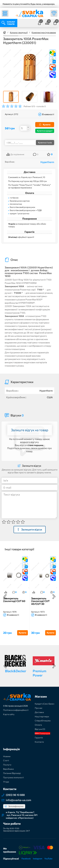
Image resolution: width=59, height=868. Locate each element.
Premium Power (39, 673)
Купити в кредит (45, 131)
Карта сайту (9, 714)
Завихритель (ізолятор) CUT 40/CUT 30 (40, 601)
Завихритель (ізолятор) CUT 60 (14, 600)
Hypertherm (47, 162)
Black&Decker (16, 671)
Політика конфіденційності (16, 710)
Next (54, 597)
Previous (5, 597)
